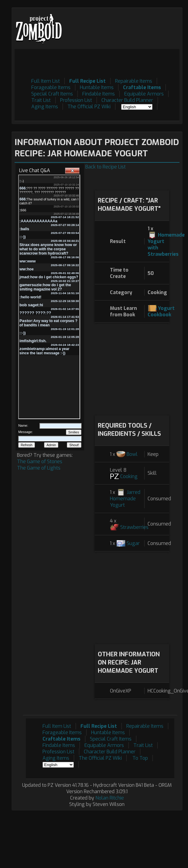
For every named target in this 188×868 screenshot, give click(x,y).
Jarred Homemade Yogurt (125, 499)
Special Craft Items (52, 94)
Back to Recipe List (106, 167)
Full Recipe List (87, 81)
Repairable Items (134, 81)
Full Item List (46, 81)
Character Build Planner (127, 100)
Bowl (132, 454)
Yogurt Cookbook (161, 311)
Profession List (76, 100)
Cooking (129, 476)
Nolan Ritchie (110, 798)
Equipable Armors (144, 94)
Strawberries (134, 527)
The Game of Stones (40, 462)
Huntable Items (97, 87)
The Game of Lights (39, 468)
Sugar (133, 543)
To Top (140, 758)
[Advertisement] (132, 368)
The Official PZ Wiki (89, 107)
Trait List (41, 100)
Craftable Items (142, 87)
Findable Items (99, 94)
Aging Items (45, 107)
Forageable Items (51, 87)
